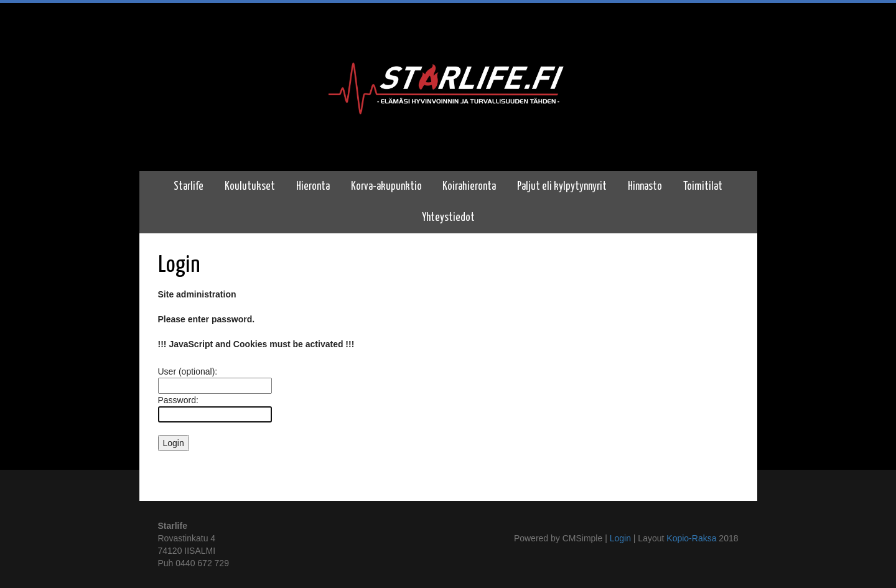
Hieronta (313, 187)
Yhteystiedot (448, 218)
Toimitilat (703, 187)
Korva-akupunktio (386, 187)
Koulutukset (250, 187)
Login (620, 538)
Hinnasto (645, 187)
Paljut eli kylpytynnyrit (562, 187)
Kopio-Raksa (691, 538)
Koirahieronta (469, 187)
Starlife (189, 187)
